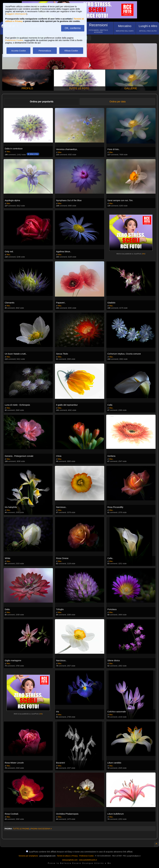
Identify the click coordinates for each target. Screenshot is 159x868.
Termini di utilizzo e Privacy (67, 856)
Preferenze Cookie (14, 40)
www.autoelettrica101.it (88, 860)
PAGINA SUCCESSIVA (41, 829)
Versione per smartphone (28, 856)
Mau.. (9, 152)
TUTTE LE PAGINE (21, 829)
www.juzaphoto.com (70, 860)
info (144, 254)
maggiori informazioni (16, 14)
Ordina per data (118, 102)
